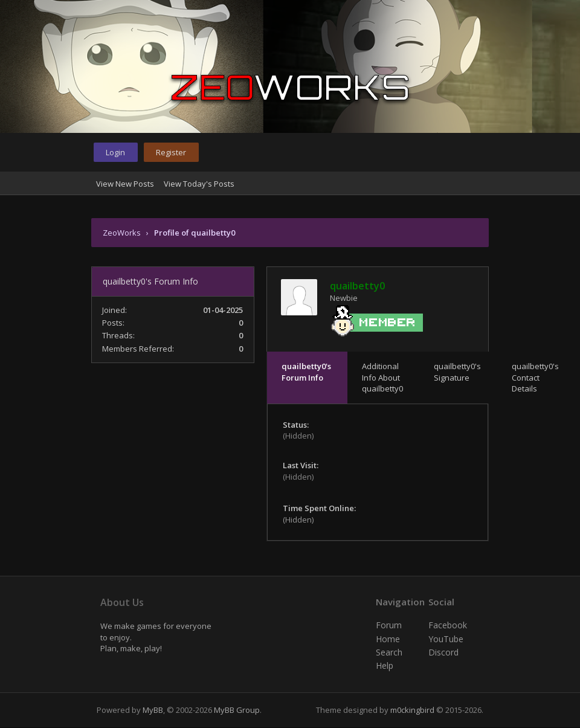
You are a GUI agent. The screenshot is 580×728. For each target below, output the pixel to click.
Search (389, 652)
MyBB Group (237, 710)
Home (388, 639)
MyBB (153, 710)
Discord (443, 652)
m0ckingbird (412, 710)
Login (115, 152)
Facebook (448, 625)
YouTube (446, 639)
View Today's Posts (199, 184)
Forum (389, 625)
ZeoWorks (122, 233)
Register (171, 152)
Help (385, 665)
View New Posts (125, 184)
